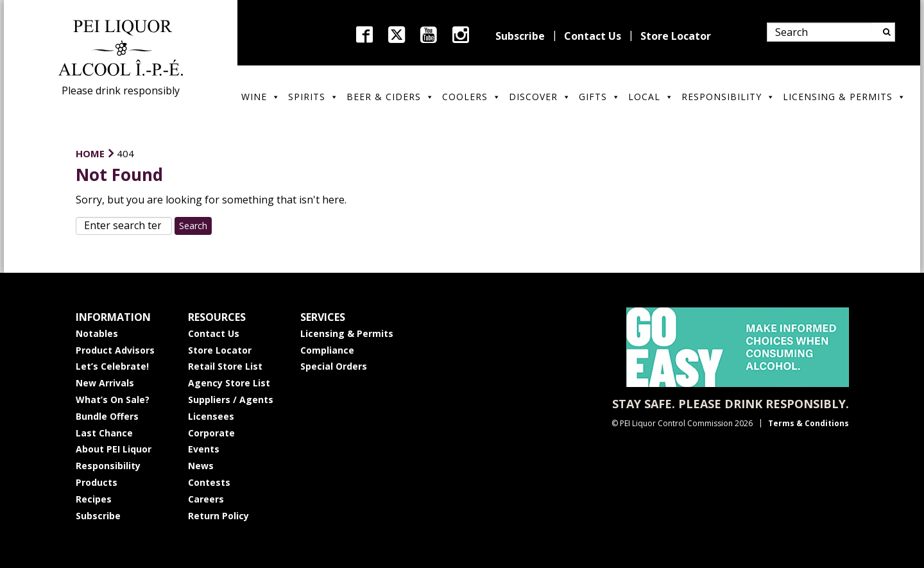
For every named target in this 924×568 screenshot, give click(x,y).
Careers (206, 499)
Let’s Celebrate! (112, 366)
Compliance (327, 350)
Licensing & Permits (844, 97)
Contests (209, 482)
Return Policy (218, 516)
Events (204, 449)
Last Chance (104, 433)
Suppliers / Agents (231, 400)
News (201, 466)
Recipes (94, 499)
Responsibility (728, 97)
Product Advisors (115, 350)
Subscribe (520, 36)
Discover (540, 97)
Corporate (211, 433)
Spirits (313, 97)
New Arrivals (105, 383)
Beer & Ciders (390, 97)
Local (651, 97)
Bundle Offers (107, 416)
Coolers (472, 97)
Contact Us (593, 36)
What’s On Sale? (113, 400)
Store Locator (676, 36)
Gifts (600, 97)
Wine (261, 97)
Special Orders (334, 366)
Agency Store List (229, 383)
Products (97, 482)
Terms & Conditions (809, 423)
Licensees (211, 416)
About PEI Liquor (114, 449)
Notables (97, 333)
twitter (397, 35)
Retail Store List (225, 366)
